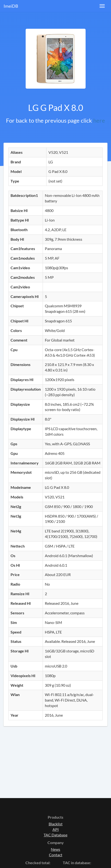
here (99, 120)
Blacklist (56, 824)
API (56, 829)
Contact (56, 855)
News (55, 849)
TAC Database (55, 835)
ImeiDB (11, 6)
